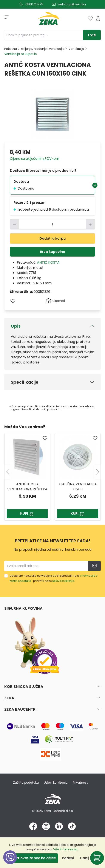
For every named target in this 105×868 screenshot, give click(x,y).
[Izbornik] (5, 18)
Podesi (68, 858)
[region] (52, 472)
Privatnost (80, 783)
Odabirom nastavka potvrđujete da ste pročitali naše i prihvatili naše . (53, 578)
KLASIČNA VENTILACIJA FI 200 (78, 487)
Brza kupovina (53, 252)
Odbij (84, 858)
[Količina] (53, 224)
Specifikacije (25, 382)
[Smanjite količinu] (15, 224)
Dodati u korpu (52, 238)
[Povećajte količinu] (90, 224)
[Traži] (92, 35)
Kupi (27, 514)
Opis (16, 326)
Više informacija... (66, 849)
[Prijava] (98, 18)
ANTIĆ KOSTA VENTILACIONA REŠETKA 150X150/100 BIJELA (27, 487)
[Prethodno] (8, 472)
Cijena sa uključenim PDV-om (35, 159)
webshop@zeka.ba (72, 4)
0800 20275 (34, 4)
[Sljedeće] (97, 472)
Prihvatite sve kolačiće (36, 858)
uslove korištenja (63, 581)
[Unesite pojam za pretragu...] (44, 35)
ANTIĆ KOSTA (48, 262)
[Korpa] (97, 858)
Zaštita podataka (26, 783)
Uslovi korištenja (56, 783)
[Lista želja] (90, 18)
